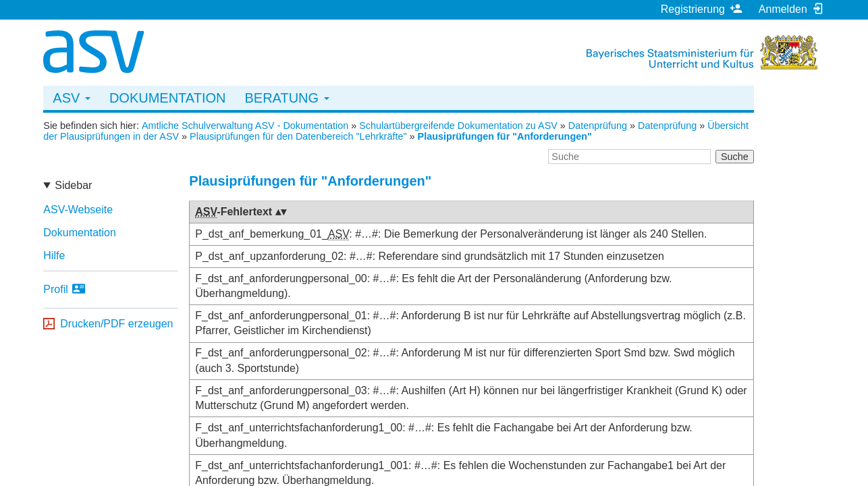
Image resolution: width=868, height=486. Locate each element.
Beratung (287, 98)
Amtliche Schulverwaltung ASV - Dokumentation (245, 126)
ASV (72, 98)
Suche (735, 157)
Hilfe (54, 255)
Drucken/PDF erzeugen (116, 324)
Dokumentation (168, 98)
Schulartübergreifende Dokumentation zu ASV (458, 126)
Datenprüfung (598, 126)
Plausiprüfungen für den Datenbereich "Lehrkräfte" (298, 136)
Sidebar (73, 185)
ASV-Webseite (78, 210)
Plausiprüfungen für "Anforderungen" (505, 136)
